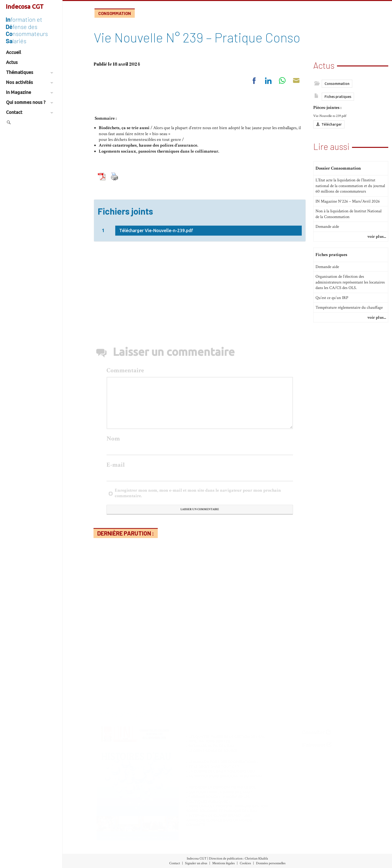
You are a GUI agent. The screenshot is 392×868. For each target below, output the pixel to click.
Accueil (13, 52)
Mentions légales (223, 863)
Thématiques (30, 72)
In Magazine (30, 92)
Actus (12, 62)
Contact (30, 112)
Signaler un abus (196, 863)
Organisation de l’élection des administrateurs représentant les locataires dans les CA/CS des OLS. (350, 282)
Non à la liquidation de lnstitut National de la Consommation (348, 214)
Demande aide (327, 227)
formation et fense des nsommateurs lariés (27, 30)
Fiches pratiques (338, 97)
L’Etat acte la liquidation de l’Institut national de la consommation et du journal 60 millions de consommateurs (350, 186)
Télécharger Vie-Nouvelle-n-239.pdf (156, 271)
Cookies (245, 863)
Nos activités (30, 82)
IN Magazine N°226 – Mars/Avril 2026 (348, 201)
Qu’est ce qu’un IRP (332, 298)
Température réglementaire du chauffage (349, 307)
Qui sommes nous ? (30, 102)
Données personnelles (271, 863)
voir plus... (377, 237)
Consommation (115, 13)
